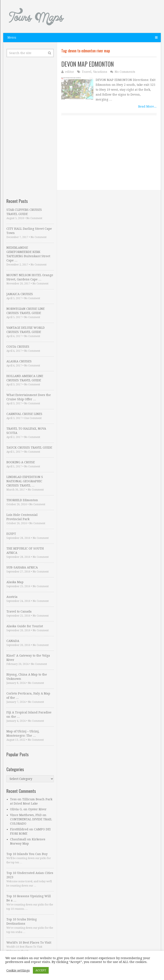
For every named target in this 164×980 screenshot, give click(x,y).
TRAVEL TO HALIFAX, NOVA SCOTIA (26, 431)
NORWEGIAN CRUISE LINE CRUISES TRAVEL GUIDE (26, 311)
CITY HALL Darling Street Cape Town (29, 231)
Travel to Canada (19, 611)
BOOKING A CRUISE (21, 462)
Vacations (100, 72)
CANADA (13, 641)
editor (70, 72)
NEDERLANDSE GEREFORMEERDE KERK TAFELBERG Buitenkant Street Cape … (28, 254)
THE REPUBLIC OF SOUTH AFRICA (25, 551)
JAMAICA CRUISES (20, 294)
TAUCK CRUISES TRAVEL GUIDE (29, 448)
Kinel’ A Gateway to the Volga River (28, 658)
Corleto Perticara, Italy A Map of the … (28, 696)
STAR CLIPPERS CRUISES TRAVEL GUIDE (24, 212)
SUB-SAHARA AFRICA (22, 567)
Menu (12, 37)
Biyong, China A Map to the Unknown (27, 677)
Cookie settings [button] (18, 970)
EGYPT (11, 534)
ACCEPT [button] (41, 970)
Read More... (147, 106)
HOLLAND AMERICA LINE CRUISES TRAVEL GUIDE (25, 378)
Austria (12, 597)
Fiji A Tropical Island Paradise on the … (29, 715)
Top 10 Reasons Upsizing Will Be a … (29, 898)
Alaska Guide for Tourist (25, 626)
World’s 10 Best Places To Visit (29, 943)
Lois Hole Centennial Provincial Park (22, 517)
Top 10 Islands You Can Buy (27, 854)
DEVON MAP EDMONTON (88, 64)
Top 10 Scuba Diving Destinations (22, 921)
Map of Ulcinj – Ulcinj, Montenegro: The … (23, 733)
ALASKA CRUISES (19, 361)
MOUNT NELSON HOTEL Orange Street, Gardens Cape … (30, 277)
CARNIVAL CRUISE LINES (24, 414)
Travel (87, 72)
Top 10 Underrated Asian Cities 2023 (30, 875)
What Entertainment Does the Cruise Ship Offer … (29, 397)
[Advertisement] (109, 160)
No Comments (125, 72)
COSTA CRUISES (18, 347)
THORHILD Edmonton (22, 500)
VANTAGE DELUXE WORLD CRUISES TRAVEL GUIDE (26, 330)
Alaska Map (15, 582)
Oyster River (37, 809)
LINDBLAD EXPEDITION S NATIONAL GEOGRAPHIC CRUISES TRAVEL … (25, 481)
